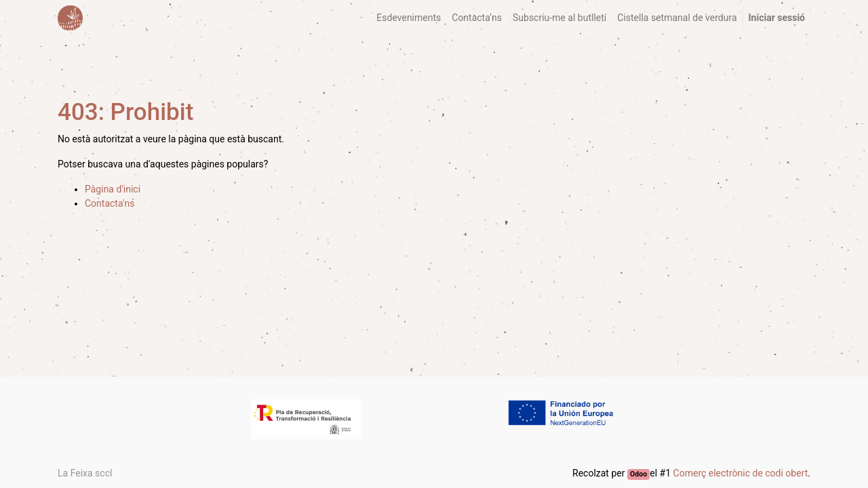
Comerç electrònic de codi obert (741, 473)
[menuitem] (409, 18)
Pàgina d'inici (113, 189)
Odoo (638, 474)
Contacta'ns (110, 203)
